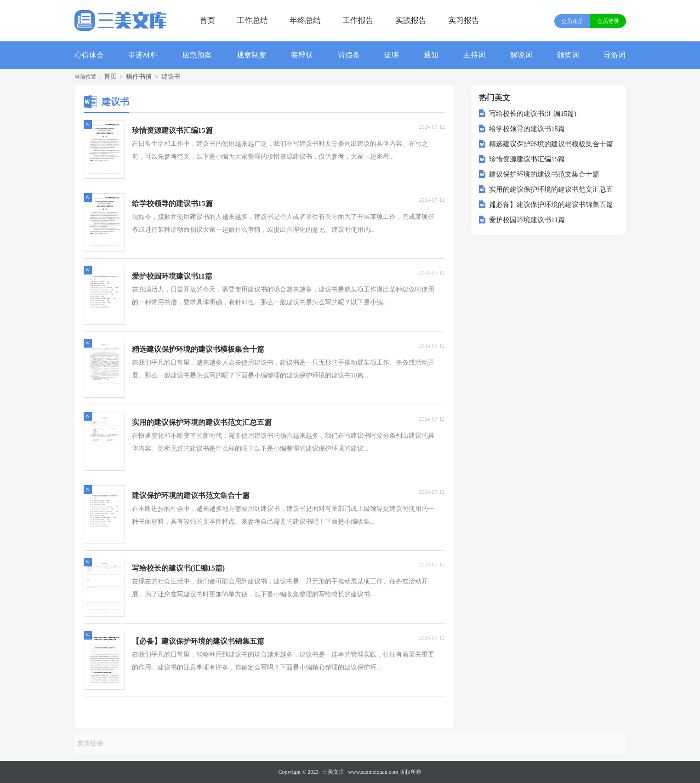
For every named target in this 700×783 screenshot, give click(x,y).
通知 (431, 55)
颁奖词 (568, 55)
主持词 (474, 55)
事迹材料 (143, 55)
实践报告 (411, 20)
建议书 (171, 77)
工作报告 (358, 20)
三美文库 (333, 772)
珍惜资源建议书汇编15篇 (527, 159)
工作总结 (252, 20)
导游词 (615, 55)
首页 (207, 20)
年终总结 (305, 20)
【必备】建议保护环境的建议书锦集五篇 (551, 205)
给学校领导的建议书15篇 (527, 129)
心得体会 (89, 55)
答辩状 (302, 55)
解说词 (521, 55)
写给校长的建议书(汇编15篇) (533, 114)
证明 (392, 55)
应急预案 (197, 55)
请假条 (349, 55)
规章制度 (251, 55)
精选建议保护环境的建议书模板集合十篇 (551, 144)
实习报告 (464, 20)
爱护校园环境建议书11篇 (527, 220)
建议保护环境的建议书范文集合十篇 (544, 174)
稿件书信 (139, 77)
